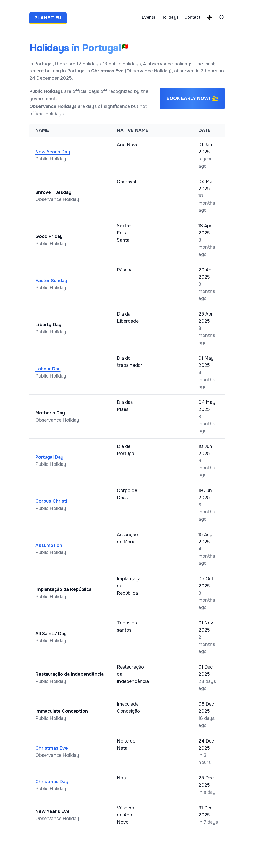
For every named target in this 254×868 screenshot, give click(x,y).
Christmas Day (52, 782)
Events (149, 17)
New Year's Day (53, 152)
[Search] (222, 17)
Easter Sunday (51, 281)
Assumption (49, 545)
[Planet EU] (50, 17)
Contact (192, 17)
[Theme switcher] (210, 17)
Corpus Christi (51, 501)
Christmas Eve (52, 748)
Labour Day (48, 369)
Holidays (170, 17)
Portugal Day (49, 457)
